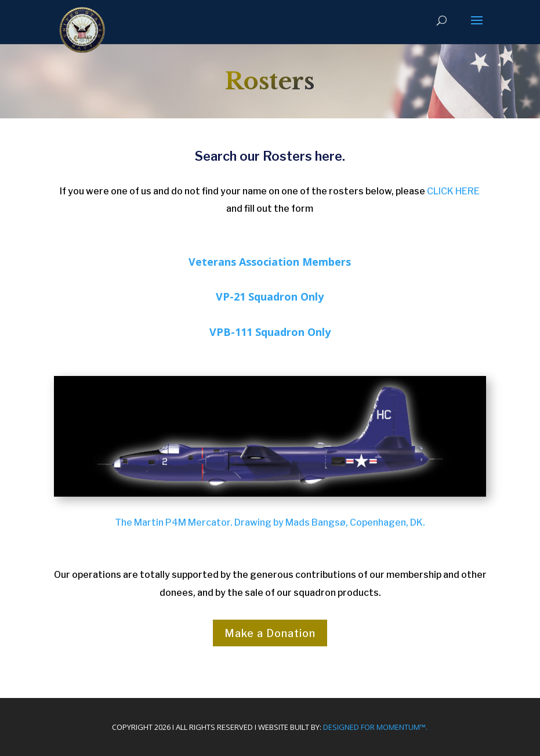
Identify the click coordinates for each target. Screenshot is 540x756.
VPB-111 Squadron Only (270, 332)
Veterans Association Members (270, 262)
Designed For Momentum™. (375, 727)
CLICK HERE (453, 191)
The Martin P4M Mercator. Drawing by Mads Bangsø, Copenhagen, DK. (270, 522)
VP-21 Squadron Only (270, 296)
